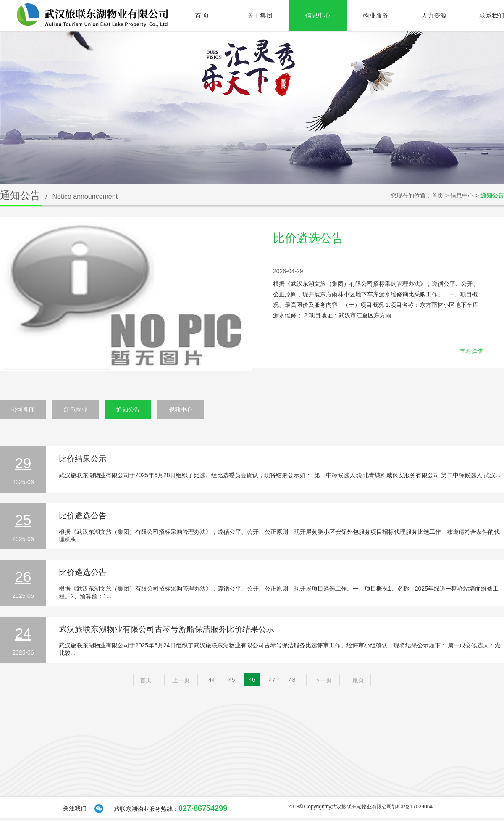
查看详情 (471, 351)
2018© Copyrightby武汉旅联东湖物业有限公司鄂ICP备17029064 (360, 807)
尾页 (358, 680)
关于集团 (260, 15)
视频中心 (181, 409)
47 (272, 680)
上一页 (181, 680)
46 (252, 680)
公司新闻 (23, 409)
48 (292, 680)
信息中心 (318, 15)
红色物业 (76, 409)
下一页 (323, 680)
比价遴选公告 (308, 238)
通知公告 (128, 409)
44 (212, 680)
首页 (438, 195)
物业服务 (376, 15)
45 (232, 680)
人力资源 (434, 15)
